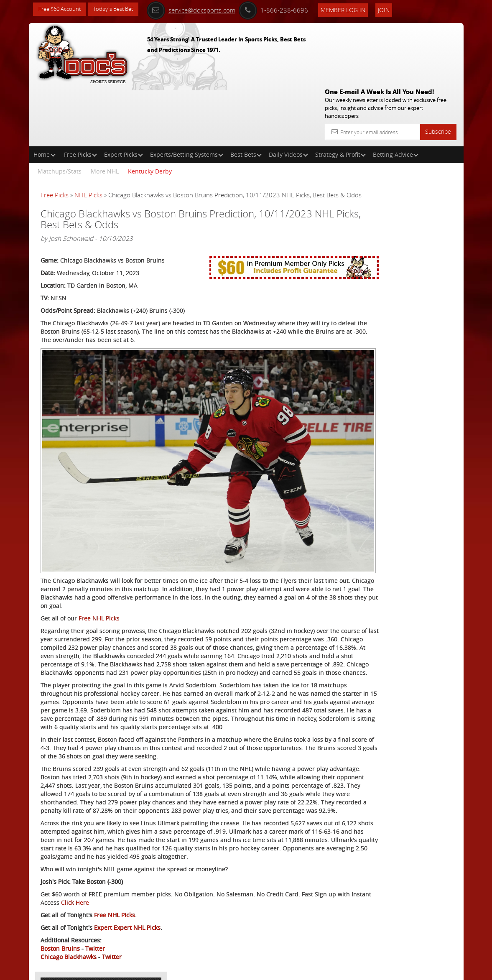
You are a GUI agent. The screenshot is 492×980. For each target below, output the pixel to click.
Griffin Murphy (397, 232)
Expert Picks (124, 94)
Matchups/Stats (60, 111)
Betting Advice (396, 94)
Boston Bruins (60, 933)
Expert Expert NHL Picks (127, 912)
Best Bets (246, 94)
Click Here (146, 887)
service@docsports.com (208, 9)
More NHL (105, 111)
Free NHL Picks (99, 544)
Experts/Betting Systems (187, 94)
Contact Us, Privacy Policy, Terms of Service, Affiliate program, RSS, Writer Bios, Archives (296, 970)
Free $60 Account (62, 9)
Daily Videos (288, 94)
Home (45, 94)
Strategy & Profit (340, 94)
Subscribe (438, 71)
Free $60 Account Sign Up (391, 318)
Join (400, 9)
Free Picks (80, 94)
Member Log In (360, 9)
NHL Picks (88, 135)
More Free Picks (426, 156)
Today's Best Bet (119, 9)
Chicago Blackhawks (69, 941)
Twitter (95, 933)
